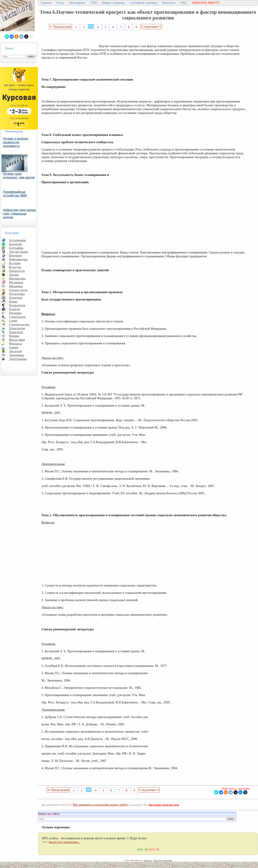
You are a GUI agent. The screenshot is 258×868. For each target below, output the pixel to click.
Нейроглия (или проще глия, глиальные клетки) (19, 214)
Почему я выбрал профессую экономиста (16, 142)
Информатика (18, 259)
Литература (17, 271)
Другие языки (18, 252)
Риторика (15, 313)
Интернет (15, 255)
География (16, 248)
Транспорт (16, 332)
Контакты (169, 3)
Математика (17, 278)
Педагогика (17, 294)
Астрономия (17, 240)
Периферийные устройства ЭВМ (15, 194)
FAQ (184, 3)
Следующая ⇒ (151, 27)
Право (13, 301)
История (15, 263)
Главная (46, 3)
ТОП (94, 3)
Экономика (17, 355)
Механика (16, 286)
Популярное (77, 3)
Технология (17, 328)
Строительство (19, 324)
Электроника (18, 359)
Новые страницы (113, 3)
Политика (16, 298)
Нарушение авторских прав (164, 805)
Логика (14, 275)
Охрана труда (18, 290)
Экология (15, 351)
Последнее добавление (163, 860)
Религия (14, 309)
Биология (15, 244)
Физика (14, 336)
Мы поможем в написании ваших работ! (100, 805)
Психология (17, 305)
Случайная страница (143, 3)
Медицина (16, 282)
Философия (17, 340)
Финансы (15, 344)
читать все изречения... (64, 842)
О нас (60, 3)
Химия (14, 347)
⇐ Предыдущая (60, 27)
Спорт (13, 321)
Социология (17, 317)
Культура (15, 267)
